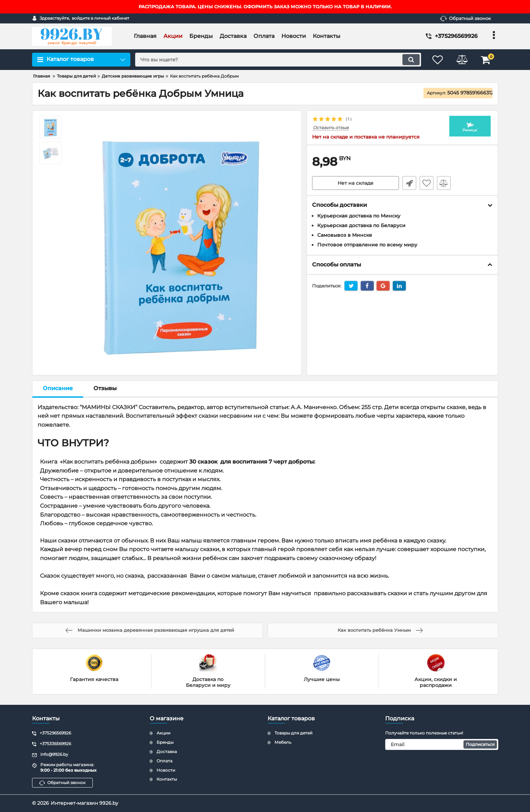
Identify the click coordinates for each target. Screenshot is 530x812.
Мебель (283, 742)
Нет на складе (356, 183)
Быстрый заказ (409, 183)
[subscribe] (442, 744)
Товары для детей (293, 733)
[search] (278, 60)
